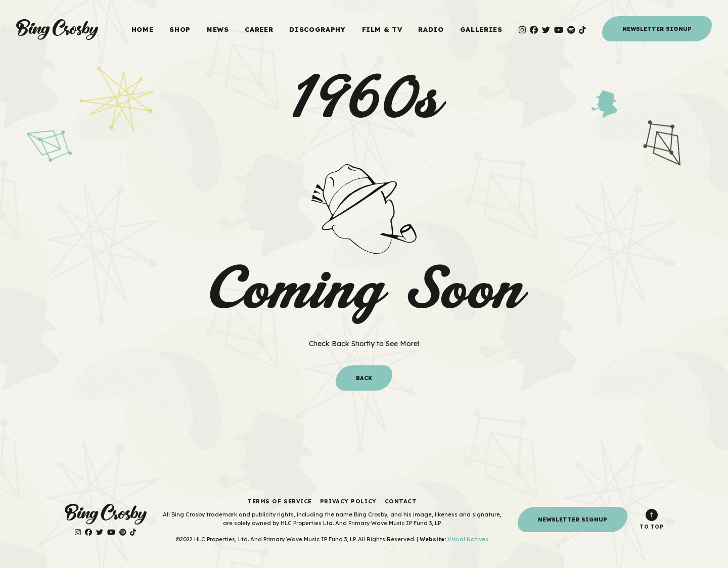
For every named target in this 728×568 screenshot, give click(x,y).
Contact (401, 501)
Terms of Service (280, 501)
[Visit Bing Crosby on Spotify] (571, 30)
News (218, 29)
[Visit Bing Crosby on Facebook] (534, 30)
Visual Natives (468, 539)
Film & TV (382, 29)
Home (143, 29)
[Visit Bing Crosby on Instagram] (522, 30)
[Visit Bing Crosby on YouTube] (559, 30)
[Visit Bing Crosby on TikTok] (582, 30)
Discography (317, 29)
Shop (180, 29)
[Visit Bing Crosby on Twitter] (546, 30)
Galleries (481, 29)
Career (259, 29)
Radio (431, 29)
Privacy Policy (348, 501)
